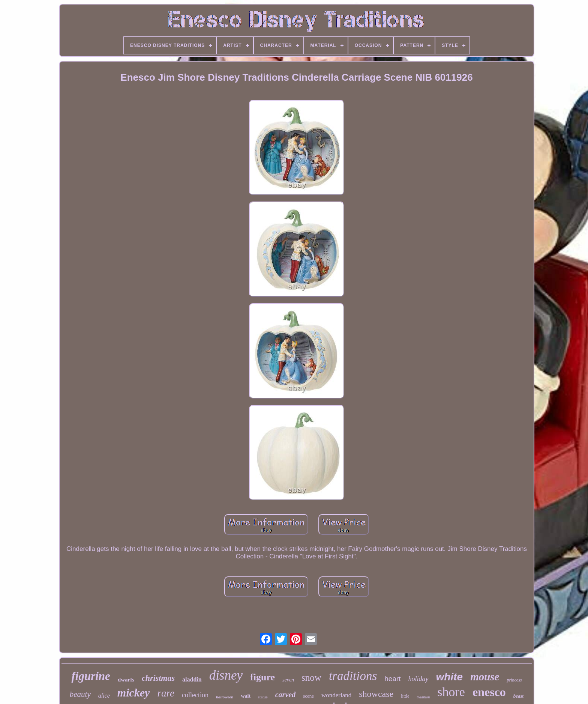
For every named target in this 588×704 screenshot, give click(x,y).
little (405, 696)
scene (308, 696)
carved (285, 695)
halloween (225, 697)
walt (246, 696)
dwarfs (126, 680)
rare (166, 693)
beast (518, 696)
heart (392, 679)
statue (263, 697)
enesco (489, 692)
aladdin (192, 679)
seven (288, 680)
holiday (418, 679)
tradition (423, 697)
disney (226, 675)
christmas (158, 678)
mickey (134, 693)
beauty (80, 694)
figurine (91, 676)
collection (195, 695)
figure (262, 677)
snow (311, 678)
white (450, 677)
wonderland (336, 695)
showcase (376, 694)
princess (514, 680)
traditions (353, 676)
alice (104, 696)
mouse (485, 677)
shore (451, 692)
